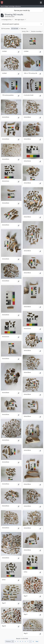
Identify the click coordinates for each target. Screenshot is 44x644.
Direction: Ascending (36, 31)
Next (37, 641)
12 (33, 641)
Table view (23, 29)
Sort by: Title (25, 31)
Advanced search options (11, 24)
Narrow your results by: (22, 10)
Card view (15, 29)
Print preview (6, 29)
